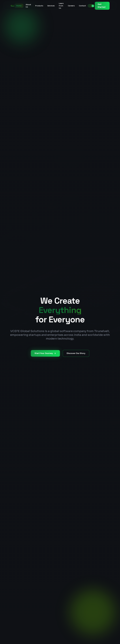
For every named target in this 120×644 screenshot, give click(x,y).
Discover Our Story (76, 353)
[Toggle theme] (90, 6)
